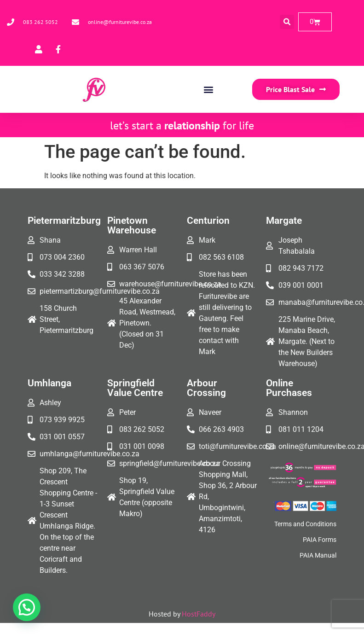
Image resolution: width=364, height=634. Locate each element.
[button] (287, 22)
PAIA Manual (318, 555)
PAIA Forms (320, 540)
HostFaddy (199, 614)
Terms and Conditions (305, 524)
